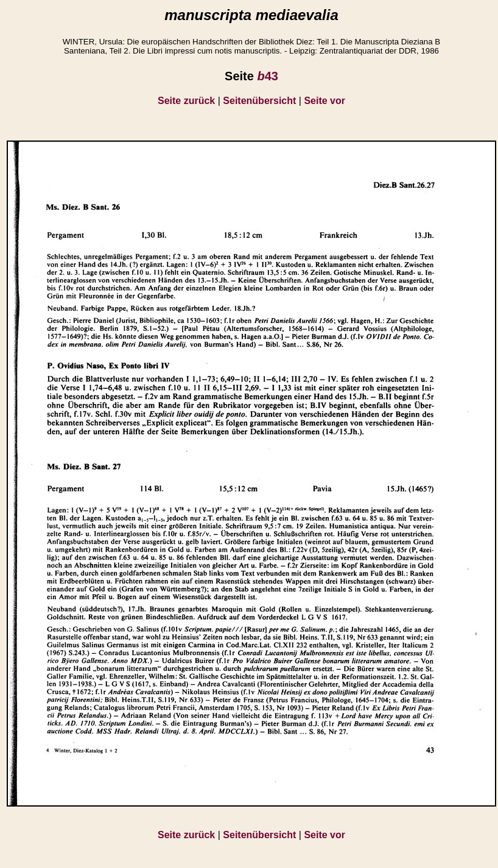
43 (267, 76)
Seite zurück (186, 101)
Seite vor (324, 101)
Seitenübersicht (259, 101)
